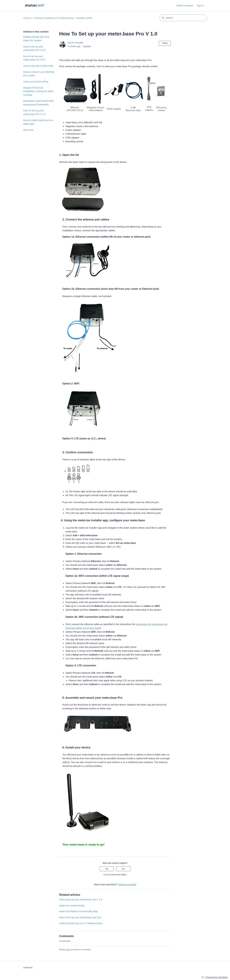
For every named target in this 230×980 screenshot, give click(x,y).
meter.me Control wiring (36, 81)
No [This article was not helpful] (123, 869)
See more (28, 130)
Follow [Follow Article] (165, 43)
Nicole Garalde (76, 43)
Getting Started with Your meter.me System (36, 39)
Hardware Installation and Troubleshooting (54, 18)
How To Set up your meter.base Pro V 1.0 (34, 112)
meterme (27, 18)
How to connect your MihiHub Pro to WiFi (39, 74)
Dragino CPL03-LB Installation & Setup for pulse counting (38, 91)
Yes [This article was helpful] (107, 869)
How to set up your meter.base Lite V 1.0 (81, 899)
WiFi (94, 439)
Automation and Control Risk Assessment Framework (38, 103)
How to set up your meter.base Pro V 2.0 (34, 48)
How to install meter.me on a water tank (38, 122)
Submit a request (185, 6)
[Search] (183, 18)
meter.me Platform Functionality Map (79, 911)
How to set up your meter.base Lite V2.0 (34, 58)
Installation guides (84, 18)
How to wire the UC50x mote (38, 66)
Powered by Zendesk (216, 977)
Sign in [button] (200, 6)
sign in (69, 950)
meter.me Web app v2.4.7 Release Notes (81, 923)
